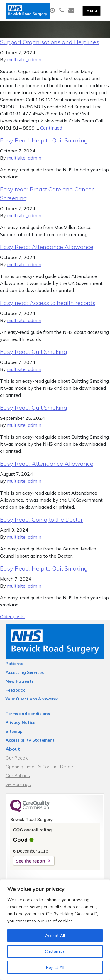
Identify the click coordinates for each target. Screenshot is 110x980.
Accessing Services (25, 672)
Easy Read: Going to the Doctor (41, 519)
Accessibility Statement (30, 740)
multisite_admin (24, 59)
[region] (55, 930)
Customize (55, 951)
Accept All (55, 936)
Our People (17, 758)
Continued (51, 128)
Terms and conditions (28, 714)
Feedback (15, 690)
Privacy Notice (20, 722)
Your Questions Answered (32, 699)
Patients (14, 664)
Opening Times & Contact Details (40, 767)
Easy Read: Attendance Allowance (47, 247)
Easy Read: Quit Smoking (34, 352)
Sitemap (14, 731)
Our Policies (18, 775)
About (13, 749)
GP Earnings (18, 784)
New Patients (20, 681)
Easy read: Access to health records (48, 303)
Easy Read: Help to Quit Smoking (44, 140)
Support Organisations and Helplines (50, 42)
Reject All (55, 967)
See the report (31, 861)
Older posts (12, 616)
